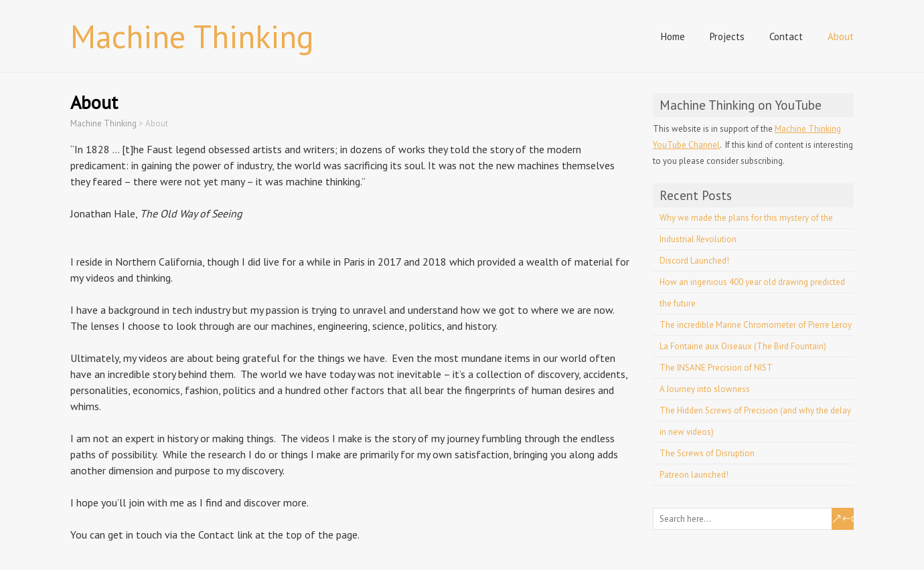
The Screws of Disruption (707, 453)
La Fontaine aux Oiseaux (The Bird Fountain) (743, 346)
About (841, 36)
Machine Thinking (192, 36)
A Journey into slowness (705, 389)
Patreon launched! (694, 475)
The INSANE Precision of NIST (716, 368)
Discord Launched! (694, 261)
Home (673, 36)
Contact (786, 36)
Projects (727, 36)
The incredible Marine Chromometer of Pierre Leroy (756, 325)
